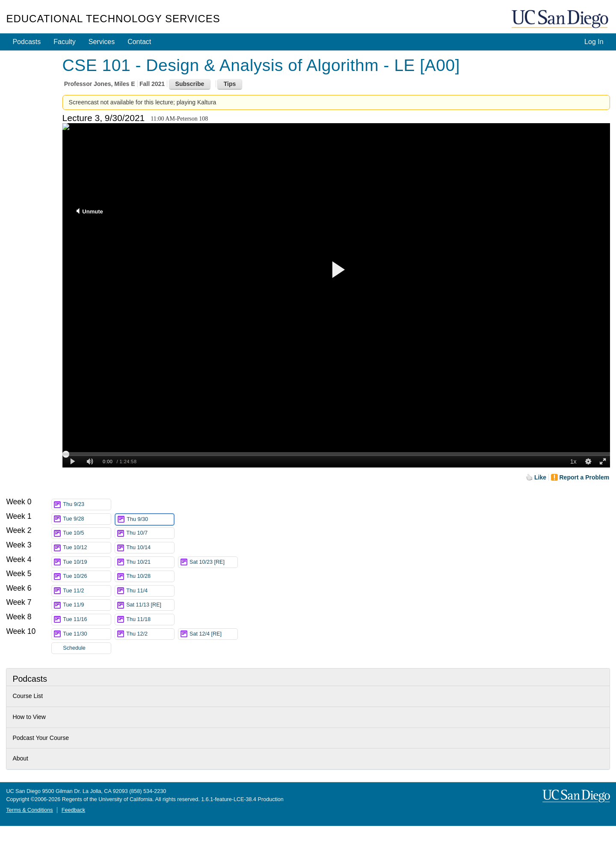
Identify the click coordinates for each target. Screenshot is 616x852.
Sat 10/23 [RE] (213, 562)
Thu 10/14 (150, 548)
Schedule (74, 648)
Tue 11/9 (87, 605)
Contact (139, 42)
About (20, 758)
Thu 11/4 (150, 591)
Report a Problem (585, 477)
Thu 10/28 (150, 576)
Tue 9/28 (87, 519)
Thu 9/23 (87, 504)
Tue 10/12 (87, 548)
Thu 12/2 (150, 634)
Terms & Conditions (29, 810)
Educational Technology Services (113, 19)
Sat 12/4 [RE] (213, 634)
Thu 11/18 (150, 620)
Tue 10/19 (87, 562)
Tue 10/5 (87, 533)
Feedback (73, 810)
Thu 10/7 (150, 533)
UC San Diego (561, 19)
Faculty (65, 42)
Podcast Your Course (41, 738)
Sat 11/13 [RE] (150, 605)
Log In (594, 42)
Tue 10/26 (87, 576)
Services (102, 42)
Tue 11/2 (87, 591)
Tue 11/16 (87, 620)
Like (540, 477)
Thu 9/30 (150, 519)
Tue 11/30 (87, 634)
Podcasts (27, 42)
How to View (29, 717)
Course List (28, 696)
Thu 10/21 (150, 562)
